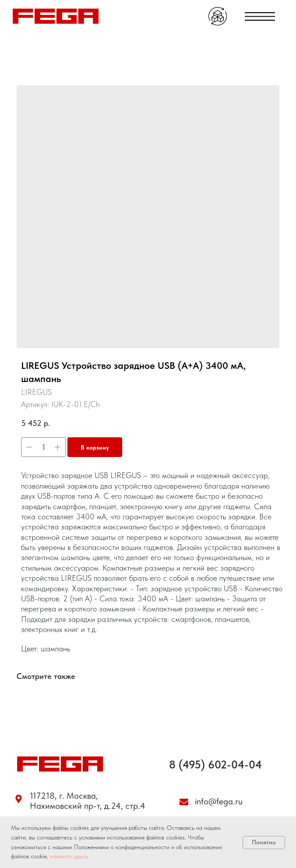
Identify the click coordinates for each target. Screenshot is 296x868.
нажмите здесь (69, 856)
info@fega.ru (219, 801)
